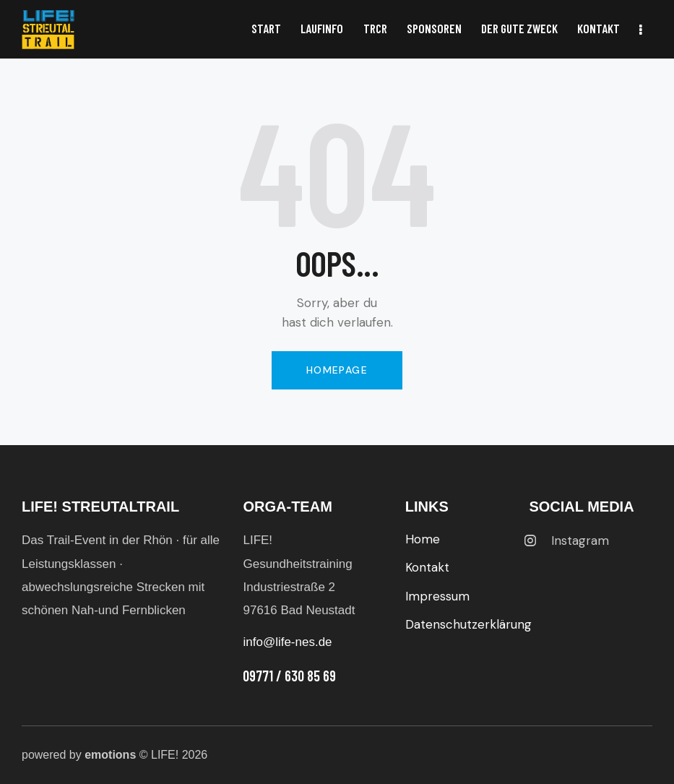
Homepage (337, 370)
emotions (110, 755)
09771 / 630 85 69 (289, 676)
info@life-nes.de (287, 642)
